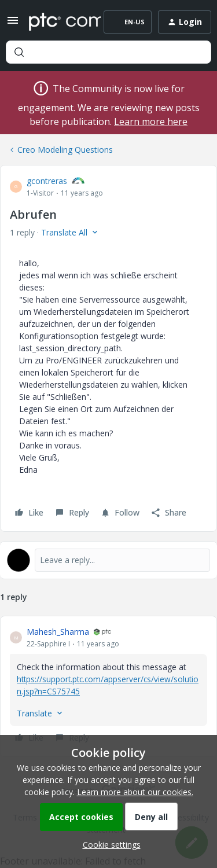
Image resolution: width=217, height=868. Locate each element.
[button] (13, 24)
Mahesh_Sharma (58, 632)
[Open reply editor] (108, 560)
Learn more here (151, 122)
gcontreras (47, 181)
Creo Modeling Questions (65, 150)
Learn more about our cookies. (135, 792)
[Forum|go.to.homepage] (56, 22)
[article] (108, 686)
